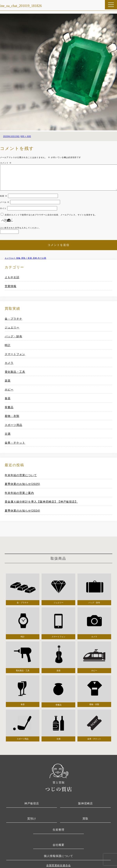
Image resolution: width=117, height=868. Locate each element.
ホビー (9, 390)
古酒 (8, 434)
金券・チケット (15, 443)
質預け (32, 819)
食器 (8, 398)
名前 (4, 196)
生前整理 (58, 830)
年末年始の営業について (21, 475)
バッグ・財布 (13, 336)
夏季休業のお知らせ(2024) (22, 511)
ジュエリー (12, 327)
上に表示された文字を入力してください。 (20, 228)
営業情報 (11, 286)
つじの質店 (58, 777)
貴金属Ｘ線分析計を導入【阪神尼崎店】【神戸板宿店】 (41, 502)
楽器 (8, 381)
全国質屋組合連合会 (58, 865)
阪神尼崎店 (86, 803)
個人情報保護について (58, 856)
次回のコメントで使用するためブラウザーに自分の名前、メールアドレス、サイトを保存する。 (51, 215)
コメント (6, 163)
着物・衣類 (12, 416)
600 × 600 (26, 136)
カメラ (9, 363)
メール (5, 202)
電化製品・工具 (15, 372)
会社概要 (58, 845)
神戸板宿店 (32, 803)
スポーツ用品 (13, 425)
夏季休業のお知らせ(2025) (22, 484)
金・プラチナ (13, 319)
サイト (3, 208)
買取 (85, 819)
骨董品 (9, 407)
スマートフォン (15, 354)
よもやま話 (12, 277)
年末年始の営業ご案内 (19, 493)
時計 (8, 345)
